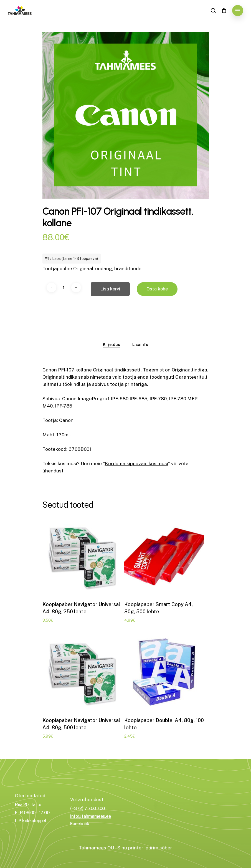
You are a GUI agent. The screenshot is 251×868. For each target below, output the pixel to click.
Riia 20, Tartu (28, 805)
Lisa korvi (110, 289)
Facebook (80, 824)
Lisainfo (140, 345)
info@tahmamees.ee (90, 816)
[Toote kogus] (64, 288)
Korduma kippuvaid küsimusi (136, 464)
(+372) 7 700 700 (87, 809)
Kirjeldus (111, 345)
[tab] (111, 345)
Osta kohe (157, 289)
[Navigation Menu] (238, 11)
